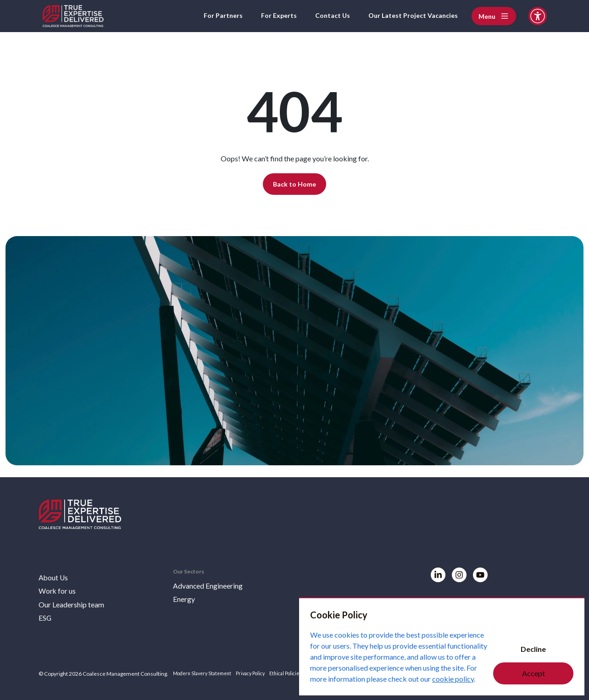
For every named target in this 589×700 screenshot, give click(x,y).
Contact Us (321, 16)
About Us (55, 573)
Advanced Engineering (214, 582)
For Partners (203, 16)
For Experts (263, 16)
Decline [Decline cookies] (533, 649)
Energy (186, 596)
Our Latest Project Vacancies (408, 16)
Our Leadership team (76, 603)
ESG (46, 617)
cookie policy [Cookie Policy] (453, 679)
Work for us (60, 588)
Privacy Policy (260, 674)
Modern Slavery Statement (206, 674)
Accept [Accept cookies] (533, 673)
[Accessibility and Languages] (538, 16)
